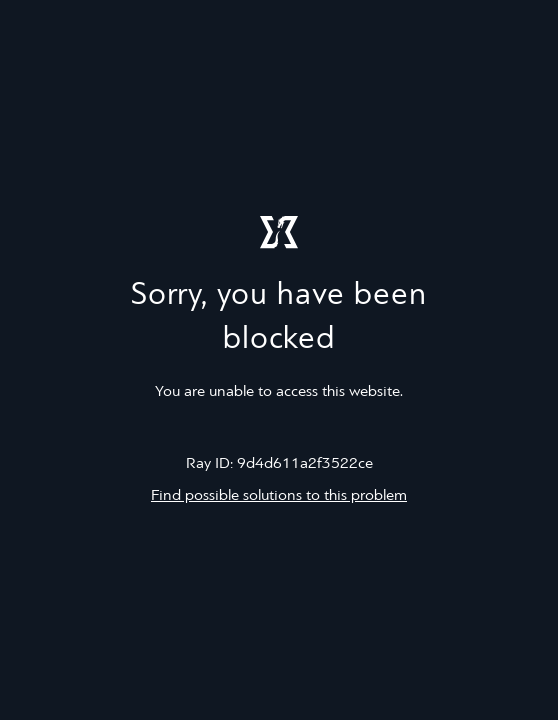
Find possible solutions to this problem (279, 496)
